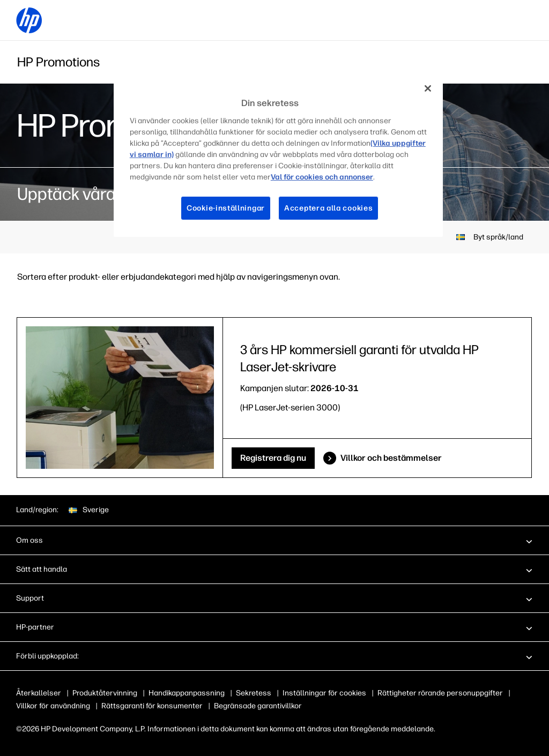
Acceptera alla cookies (329, 208)
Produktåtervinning (105, 693)
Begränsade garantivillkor (258, 706)
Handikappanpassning (187, 693)
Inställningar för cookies (324, 693)
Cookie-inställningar (225, 208)
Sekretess (254, 693)
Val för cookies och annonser (228, 177)
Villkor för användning (53, 706)
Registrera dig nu (273, 458)
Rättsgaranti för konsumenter (152, 706)
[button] (274, 540)
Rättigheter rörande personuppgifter (440, 693)
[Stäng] (428, 88)
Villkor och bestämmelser (391, 458)
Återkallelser (39, 693)
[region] (278, 156)
